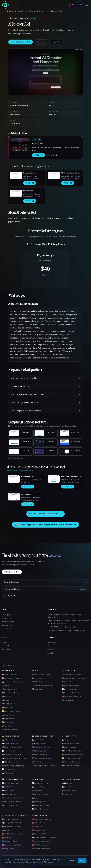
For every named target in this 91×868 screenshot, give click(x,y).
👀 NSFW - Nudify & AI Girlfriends (44, 838)
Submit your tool (12, 572)
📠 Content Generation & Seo (12, 747)
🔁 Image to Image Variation (11, 711)
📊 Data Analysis (68, 787)
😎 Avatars (6, 686)
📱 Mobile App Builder (40, 751)
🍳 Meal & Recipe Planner (71, 744)
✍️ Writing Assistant (9, 773)
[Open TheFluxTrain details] (20, 144)
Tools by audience (8, 622)
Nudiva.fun (51, 646)
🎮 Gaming (6, 830)
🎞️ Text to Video (37, 678)
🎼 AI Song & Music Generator (72, 675)
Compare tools (7, 618)
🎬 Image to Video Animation (42, 675)
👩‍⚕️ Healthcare (7, 838)
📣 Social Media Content (10, 805)
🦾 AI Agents (66, 740)
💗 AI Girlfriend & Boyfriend (42, 819)
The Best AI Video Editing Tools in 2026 (62, 627)
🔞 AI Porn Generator (39, 823)
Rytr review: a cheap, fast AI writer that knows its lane (66, 630)
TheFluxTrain (37, 143)
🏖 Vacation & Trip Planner (71, 762)
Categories (19, 11)
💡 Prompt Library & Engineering (13, 766)
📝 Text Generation (8, 769)
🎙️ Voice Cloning (68, 700)
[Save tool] (57, 42)
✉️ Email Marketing (9, 794)
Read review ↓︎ (42, 42)
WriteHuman (28, 191)
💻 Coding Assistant (39, 744)
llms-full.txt (6, 646)
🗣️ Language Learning (9, 841)
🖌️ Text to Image (8, 726)
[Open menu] (87, 5)
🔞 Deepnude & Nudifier (40, 830)
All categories (7, 615)
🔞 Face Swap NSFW (39, 834)
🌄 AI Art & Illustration (10, 675)
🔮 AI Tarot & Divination (10, 819)
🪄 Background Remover (10, 689)
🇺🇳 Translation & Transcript (71, 693)
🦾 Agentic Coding (38, 740)
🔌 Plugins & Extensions (40, 755)
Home (10, 11)
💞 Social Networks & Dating (12, 845)
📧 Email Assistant (8, 791)
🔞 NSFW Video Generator (41, 849)
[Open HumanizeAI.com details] (16, 175)
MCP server (6, 649)
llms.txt (5, 642)
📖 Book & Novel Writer (10, 744)
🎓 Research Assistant (69, 791)
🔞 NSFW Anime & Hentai (41, 841)
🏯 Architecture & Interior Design (13, 682)
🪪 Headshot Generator (10, 704)
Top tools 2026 (7, 625)
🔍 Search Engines (68, 794)
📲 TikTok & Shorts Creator (41, 682)
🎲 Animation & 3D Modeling (12, 678)
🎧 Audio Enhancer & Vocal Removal (74, 678)
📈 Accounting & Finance (40, 783)
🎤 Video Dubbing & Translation (43, 686)
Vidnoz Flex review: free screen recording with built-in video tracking (66, 616)
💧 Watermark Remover (10, 730)
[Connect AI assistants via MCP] (45, 582)
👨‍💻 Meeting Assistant (69, 747)
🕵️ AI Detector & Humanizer (11, 740)
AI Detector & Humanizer (37, 11)
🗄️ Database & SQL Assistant (42, 747)
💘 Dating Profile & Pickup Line (13, 823)
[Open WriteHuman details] (16, 193)
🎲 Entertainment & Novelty (11, 827)
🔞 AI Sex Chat (37, 827)
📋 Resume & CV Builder (40, 805)
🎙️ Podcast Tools (68, 682)
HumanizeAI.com (30, 173)
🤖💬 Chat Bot (67, 783)
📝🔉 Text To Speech (69, 689)
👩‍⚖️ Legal (35, 798)
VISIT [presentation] (38, 155)
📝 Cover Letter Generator (11, 751)
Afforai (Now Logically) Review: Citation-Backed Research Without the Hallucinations (68, 622)
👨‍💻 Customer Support (39, 787)
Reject (73, 861)
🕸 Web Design (37, 762)
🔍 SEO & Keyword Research (12, 802)
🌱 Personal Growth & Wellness (72, 755)
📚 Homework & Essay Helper (12, 755)
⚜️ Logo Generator (8, 719)
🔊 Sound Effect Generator (71, 686)
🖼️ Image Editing (8, 708)
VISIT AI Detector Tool (21, 42)
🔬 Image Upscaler (8, 715)
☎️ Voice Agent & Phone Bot (71, 697)
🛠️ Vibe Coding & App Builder (42, 758)
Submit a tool (7, 629)
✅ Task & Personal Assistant (71, 758)
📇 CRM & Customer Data (11, 787)
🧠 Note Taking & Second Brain (72, 751)
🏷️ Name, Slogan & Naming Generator (15, 758)
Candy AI (51, 649)
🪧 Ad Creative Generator (10, 783)
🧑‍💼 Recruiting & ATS (39, 802)
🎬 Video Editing (38, 689)
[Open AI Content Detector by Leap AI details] (54, 175)
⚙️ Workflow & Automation (71, 766)
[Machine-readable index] (45, 589)
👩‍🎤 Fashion (6, 700)
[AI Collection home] (6, 5)
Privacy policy (49, 862)
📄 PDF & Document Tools (11, 762)
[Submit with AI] (76, 5)
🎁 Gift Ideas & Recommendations (13, 834)
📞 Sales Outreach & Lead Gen (12, 798)
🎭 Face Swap (7, 697)
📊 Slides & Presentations (40, 809)
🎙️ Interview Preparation (40, 794)
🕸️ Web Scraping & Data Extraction (44, 766)
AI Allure (51, 653)
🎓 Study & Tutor (8, 849)
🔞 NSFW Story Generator (41, 845)
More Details (54, 155)
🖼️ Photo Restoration (9, 722)
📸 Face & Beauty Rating (10, 693)
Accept (82, 861)
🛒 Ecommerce (37, 791)
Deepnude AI (52, 642)
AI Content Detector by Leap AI (70, 173)
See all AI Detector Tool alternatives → (45, 514)
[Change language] (9, 596)
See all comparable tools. (16, 458)
